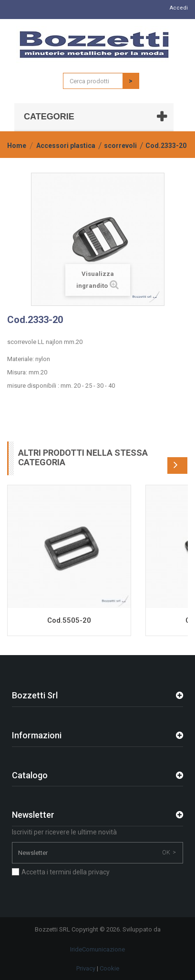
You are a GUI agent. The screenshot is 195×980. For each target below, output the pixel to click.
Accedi (179, 8)
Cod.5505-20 (69, 620)
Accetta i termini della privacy (66, 872)
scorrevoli (120, 146)
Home (17, 146)
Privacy (86, 968)
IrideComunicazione (97, 949)
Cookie (109, 968)
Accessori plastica (66, 146)
